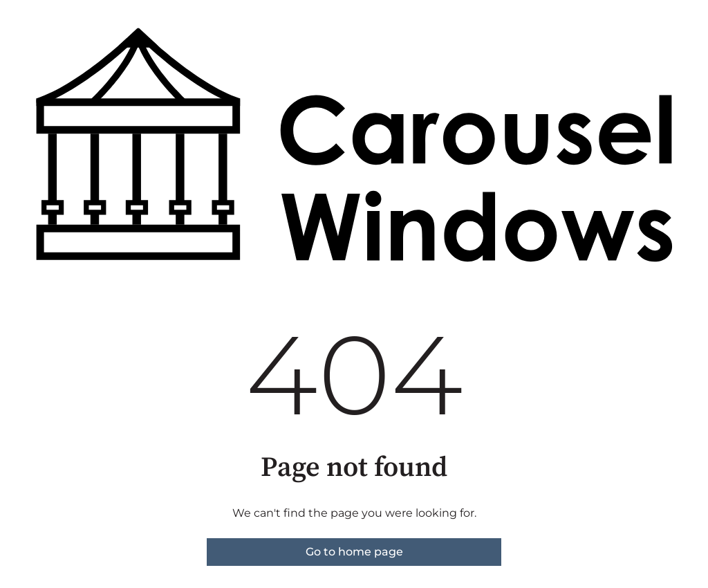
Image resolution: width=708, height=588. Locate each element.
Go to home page (354, 552)
